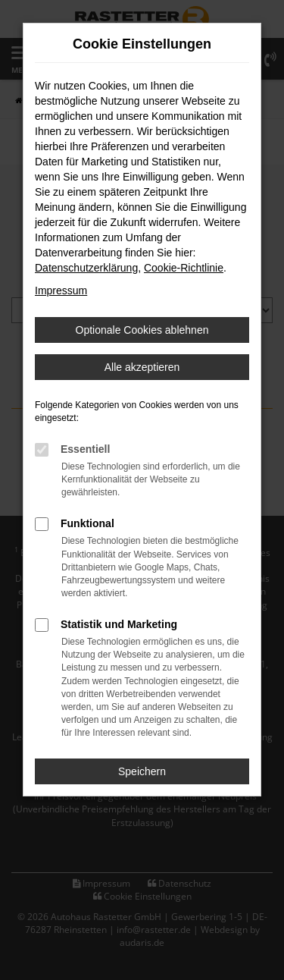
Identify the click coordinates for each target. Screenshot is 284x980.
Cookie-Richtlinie (184, 268)
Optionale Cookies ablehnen (142, 330)
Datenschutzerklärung (86, 268)
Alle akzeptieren (142, 367)
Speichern (142, 771)
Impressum (61, 291)
